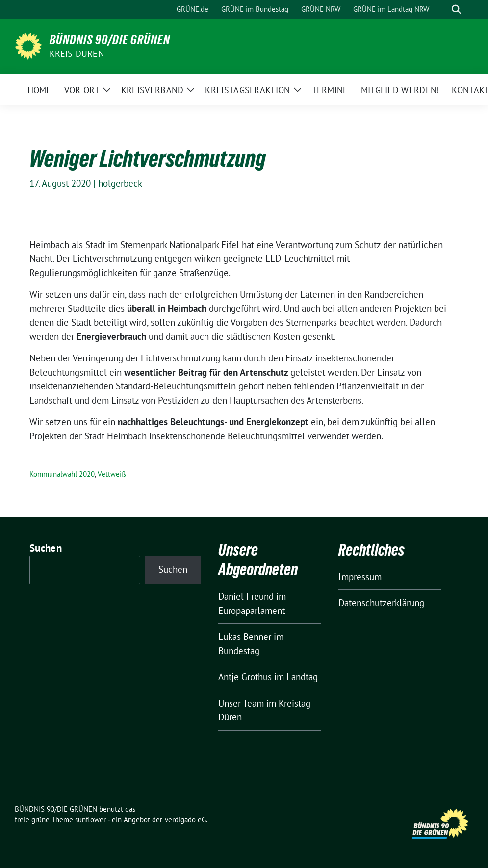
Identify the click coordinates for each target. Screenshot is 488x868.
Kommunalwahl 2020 (62, 474)
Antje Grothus (245, 677)
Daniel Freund (246, 596)
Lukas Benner (245, 637)
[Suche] (442, 10)
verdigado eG (185, 820)
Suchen (46, 548)
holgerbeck (120, 183)
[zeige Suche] (456, 10)
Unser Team (241, 703)
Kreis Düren (77, 54)
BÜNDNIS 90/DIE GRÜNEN (110, 40)
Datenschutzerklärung (381, 603)
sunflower (90, 820)
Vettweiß (112, 474)
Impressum (360, 577)
